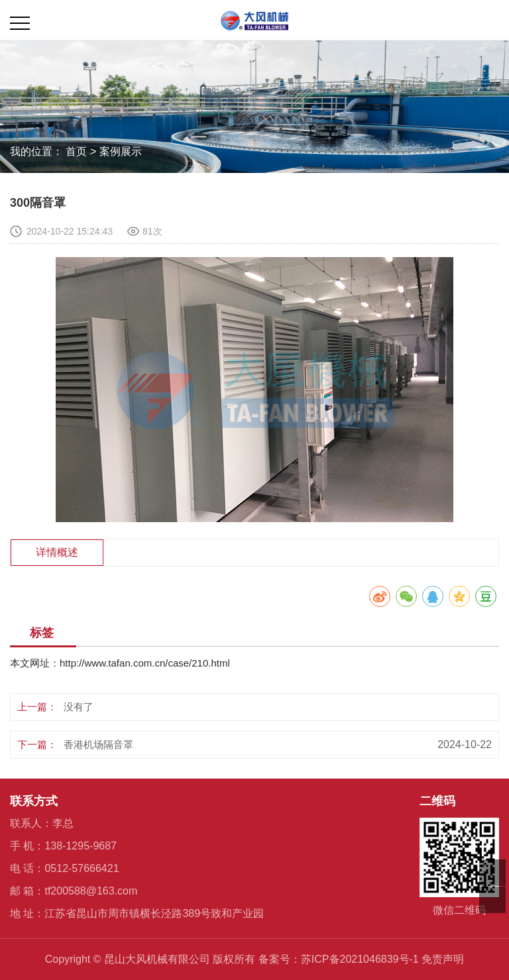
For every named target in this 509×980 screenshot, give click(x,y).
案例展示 (121, 151)
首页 (76, 151)
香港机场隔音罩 (98, 744)
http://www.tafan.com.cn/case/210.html (145, 663)
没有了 (79, 707)
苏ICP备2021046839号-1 (360, 959)
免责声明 (443, 959)
